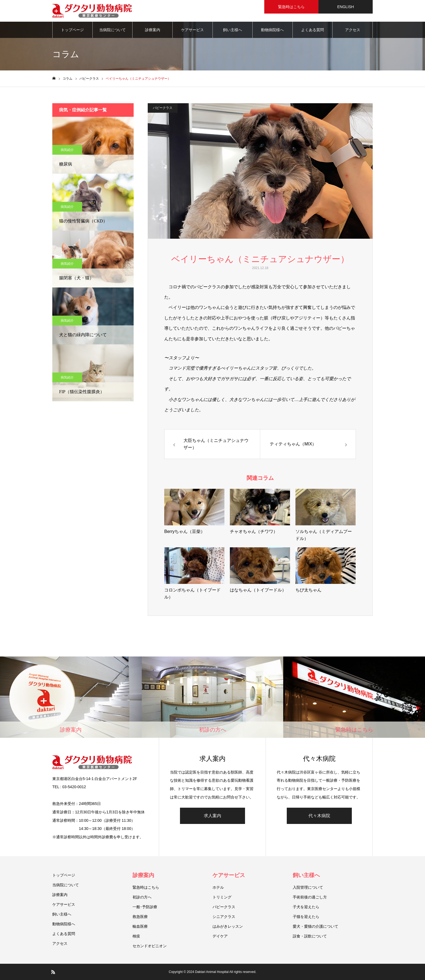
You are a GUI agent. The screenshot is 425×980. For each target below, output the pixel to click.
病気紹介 (67, 150)
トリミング (222, 897)
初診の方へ (142, 897)
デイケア (220, 936)
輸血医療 (140, 926)
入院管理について (308, 887)
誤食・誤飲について (310, 936)
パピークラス (163, 108)
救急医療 (140, 917)
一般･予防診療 (145, 907)
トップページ (72, 30)
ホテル (218, 887)
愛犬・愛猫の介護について (315, 926)
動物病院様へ (272, 30)
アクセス (353, 30)
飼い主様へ (233, 30)
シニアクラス (224, 917)
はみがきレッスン (228, 926)
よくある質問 (313, 30)
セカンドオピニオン (150, 946)
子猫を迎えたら (306, 917)
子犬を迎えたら (306, 907)
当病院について (112, 30)
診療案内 (153, 30)
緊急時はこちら (146, 887)
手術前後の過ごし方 (310, 897)
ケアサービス (192, 30)
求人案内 (212, 816)
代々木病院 (319, 816)
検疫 (136, 936)
